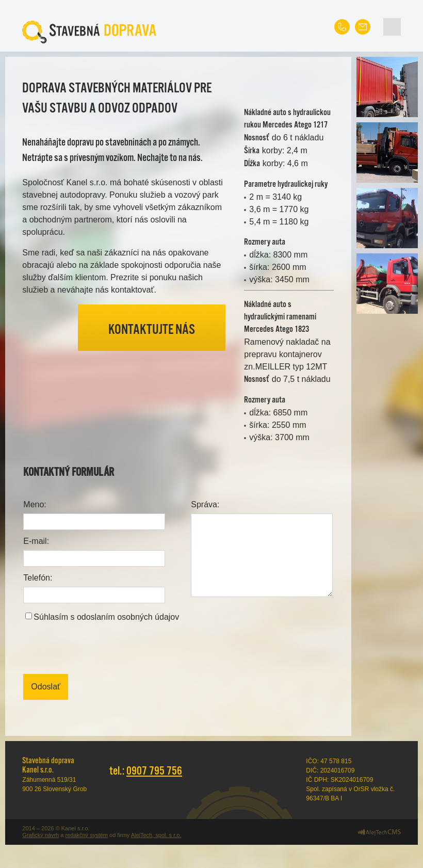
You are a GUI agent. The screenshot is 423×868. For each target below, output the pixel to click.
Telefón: (38, 578)
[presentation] (102, 649)
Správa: (205, 504)
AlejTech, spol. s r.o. (156, 835)
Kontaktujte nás (152, 330)
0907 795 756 (154, 771)
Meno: (35, 504)
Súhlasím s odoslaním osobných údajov (106, 617)
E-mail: (36, 541)
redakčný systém (86, 835)
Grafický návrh (40, 835)
